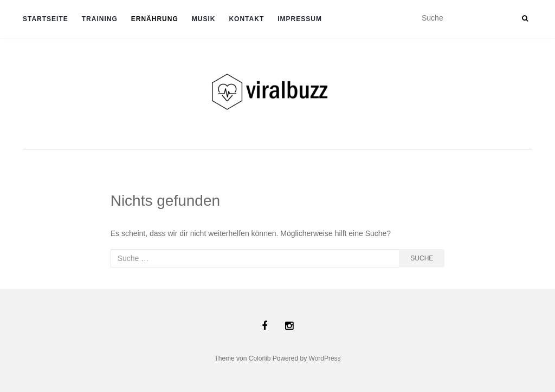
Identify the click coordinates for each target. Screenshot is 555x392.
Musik (204, 19)
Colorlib (260, 358)
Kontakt (246, 19)
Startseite (46, 19)
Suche (422, 258)
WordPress (324, 358)
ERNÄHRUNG (155, 19)
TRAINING (100, 19)
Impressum (300, 19)
